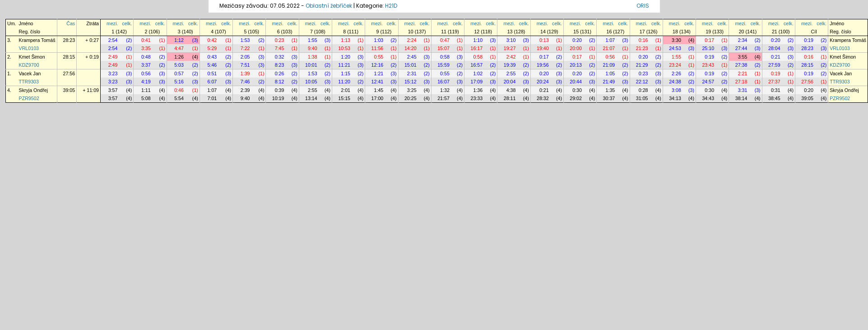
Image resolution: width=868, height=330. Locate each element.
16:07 (443, 82)
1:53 (245, 40)
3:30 (676, 40)
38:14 (741, 98)
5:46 (212, 65)
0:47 (445, 40)
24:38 (675, 82)
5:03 (179, 65)
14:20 (411, 48)
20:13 (576, 65)
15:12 (411, 82)
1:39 (245, 73)
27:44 (741, 48)
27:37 (774, 82)
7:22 (245, 48)
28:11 (510, 98)
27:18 (741, 82)
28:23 (69, 40)
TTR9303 (29, 82)
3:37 (146, 65)
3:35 (146, 48)
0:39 (280, 90)
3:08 (676, 90)
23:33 (476, 98)
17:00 (378, 98)
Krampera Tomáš (37, 40)
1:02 (478, 73)
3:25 (412, 90)
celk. (127, 23)
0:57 (179, 73)
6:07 (212, 82)
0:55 (379, 57)
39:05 (69, 90)
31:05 (642, 98)
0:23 (280, 40)
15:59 (443, 65)
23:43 (708, 65)
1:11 (146, 90)
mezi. (112, 23)
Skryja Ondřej (34, 90)
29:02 (576, 98)
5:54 (179, 98)
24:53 (675, 48)
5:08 (146, 98)
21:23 (642, 48)
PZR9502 (29, 98)
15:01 (411, 65)
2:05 (245, 57)
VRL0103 (29, 48)
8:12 (280, 82)
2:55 (511, 73)
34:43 (708, 98)
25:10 (708, 48)
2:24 (412, 40)
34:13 (675, 98)
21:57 (443, 98)
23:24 (675, 65)
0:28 (643, 90)
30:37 (609, 98)
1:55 (313, 40)
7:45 (280, 48)
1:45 (379, 90)
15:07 (443, 48)
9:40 (313, 48)
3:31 (743, 90)
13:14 (311, 98)
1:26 (179, 57)
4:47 (179, 48)
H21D (391, 6)
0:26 (280, 73)
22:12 (642, 82)
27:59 (774, 65)
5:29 (212, 48)
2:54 (113, 40)
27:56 (69, 73)
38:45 (774, 98)
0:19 (809, 40)
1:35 (610, 90)
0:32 (280, 57)
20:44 (576, 82)
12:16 (378, 65)
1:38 (313, 57)
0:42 (212, 40)
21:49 (609, 82)
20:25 (411, 98)
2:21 (743, 73)
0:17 (709, 40)
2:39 (245, 90)
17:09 (476, 82)
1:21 (379, 73)
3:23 (113, 73)
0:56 (610, 57)
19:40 (543, 48)
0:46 (179, 90)
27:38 (741, 65)
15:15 (344, 98)
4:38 (511, 90)
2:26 (676, 73)
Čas (71, 23)
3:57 (113, 90)
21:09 (609, 65)
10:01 (311, 65)
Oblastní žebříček (329, 6)
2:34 (743, 40)
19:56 (543, 65)
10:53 (344, 48)
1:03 (379, 40)
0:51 (212, 73)
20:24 (543, 82)
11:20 (344, 82)
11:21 (344, 65)
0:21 (776, 57)
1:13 (346, 40)
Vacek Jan (30, 73)
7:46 (245, 82)
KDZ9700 (29, 65)
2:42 (511, 57)
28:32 (543, 98)
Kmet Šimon (32, 57)
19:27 (510, 48)
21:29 (642, 65)
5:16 (179, 82)
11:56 (378, 48)
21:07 (609, 48)
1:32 (445, 90)
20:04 (510, 82)
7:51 (245, 65)
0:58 (445, 57)
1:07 (610, 40)
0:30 (577, 90)
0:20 (577, 40)
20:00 (576, 48)
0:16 (643, 40)
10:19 (278, 98)
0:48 (146, 57)
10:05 (311, 82)
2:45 (412, 57)
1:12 (179, 40)
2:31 (412, 73)
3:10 (511, 40)
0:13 (544, 40)
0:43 (212, 57)
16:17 (476, 48)
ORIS (643, 6)
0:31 (776, 90)
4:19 (146, 82)
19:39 (510, 65)
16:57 (476, 65)
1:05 (610, 73)
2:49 (113, 57)
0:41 (146, 40)
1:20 (346, 57)
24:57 (708, 82)
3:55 (743, 57)
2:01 (346, 90)
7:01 (212, 98)
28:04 (774, 48)
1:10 (478, 40)
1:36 (478, 90)
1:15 (346, 73)
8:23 (280, 65)
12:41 (378, 82)
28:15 (69, 57)
